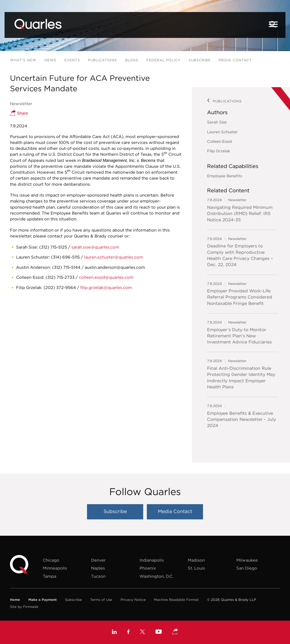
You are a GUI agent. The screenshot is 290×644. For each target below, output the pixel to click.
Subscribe (200, 60)
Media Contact (235, 60)
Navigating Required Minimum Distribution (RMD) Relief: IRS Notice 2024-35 (240, 213)
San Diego (247, 568)
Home (15, 600)
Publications (102, 60)
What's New (23, 60)
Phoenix (148, 568)
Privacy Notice (133, 600)
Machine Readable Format (176, 600)
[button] (175, 632)
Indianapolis (152, 560)
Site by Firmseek (24, 607)
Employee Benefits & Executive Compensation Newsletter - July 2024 (242, 419)
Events (72, 60)
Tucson (98, 576)
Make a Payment (42, 600)
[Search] (273, 24)
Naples (98, 568)
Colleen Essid (219, 141)
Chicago (51, 560)
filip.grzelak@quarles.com (106, 287)
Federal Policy (163, 60)
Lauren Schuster (222, 132)
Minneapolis (55, 568)
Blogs (132, 60)
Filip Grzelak (219, 151)
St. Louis (196, 568)
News (50, 60)
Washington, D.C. (156, 576)
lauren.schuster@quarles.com (114, 257)
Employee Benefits (225, 176)
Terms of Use (101, 600)
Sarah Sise (217, 122)
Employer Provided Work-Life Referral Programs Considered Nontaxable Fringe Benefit (240, 297)
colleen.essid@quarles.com (106, 277)
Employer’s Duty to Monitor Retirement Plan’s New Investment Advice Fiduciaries (239, 336)
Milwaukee (247, 560)
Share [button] (19, 113)
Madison (196, 560)
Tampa (50, 576)
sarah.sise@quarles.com (95, 247)
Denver (98, 560)
